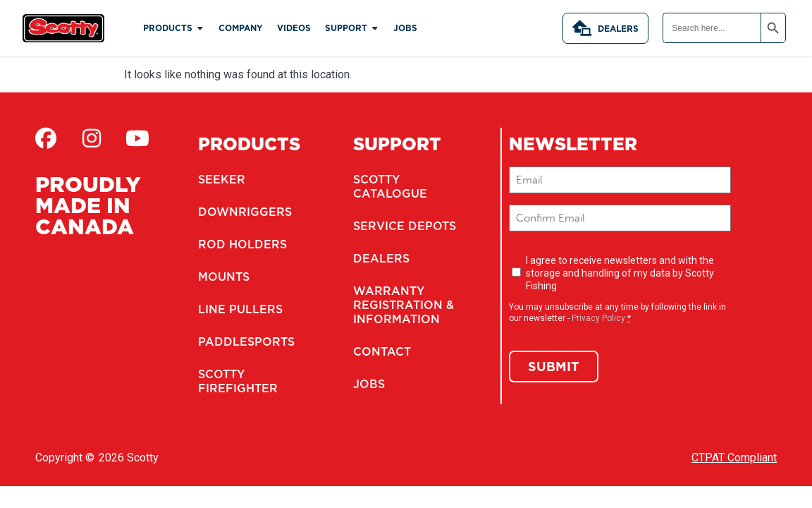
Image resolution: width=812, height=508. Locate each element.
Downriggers (245, 212)
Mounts (224, 277)
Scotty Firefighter (238, 381)
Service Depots (405, 226)
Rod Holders (242, 244)
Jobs (369, 384)
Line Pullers (240, 309)
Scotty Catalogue (390, 186)
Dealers (605, 28)
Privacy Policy (598, 318)
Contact (382, 351)
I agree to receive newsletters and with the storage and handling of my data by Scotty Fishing (620, 273)
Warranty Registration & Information (404, 305)
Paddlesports (246, 341)
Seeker (222, 179)
